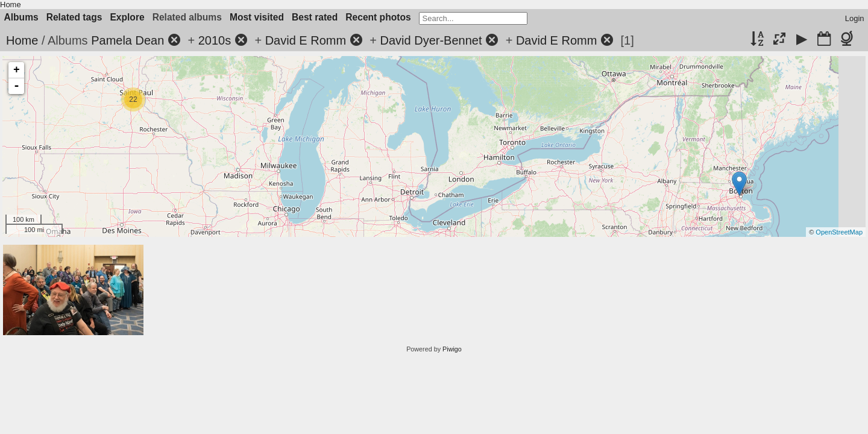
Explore (127, 17)
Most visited (257, 17)
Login (855, 18)
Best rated (315, 17)
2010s (215, 40)
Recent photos (378, 17)
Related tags (74, 17)
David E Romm (306, 40)
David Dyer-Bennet (431, 40)
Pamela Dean (127, 40)
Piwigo (452, 349)
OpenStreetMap (839, 232)
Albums (21, 17)
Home (11, 5)
